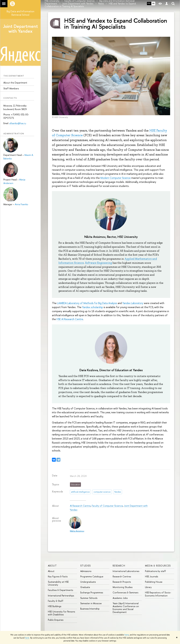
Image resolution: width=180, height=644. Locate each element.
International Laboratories (126, 571)
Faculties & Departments (60, 590)
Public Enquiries (56, 620)
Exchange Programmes (92, 592)
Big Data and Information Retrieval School (20, 13)
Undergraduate (88, 582)
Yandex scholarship (93, 307)
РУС (149, 3)
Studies (86, 566)
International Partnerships (61, 596)
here (127, 635)
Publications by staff (155, 571)
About (52, 566)
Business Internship (90, 609)
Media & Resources (158, 566)
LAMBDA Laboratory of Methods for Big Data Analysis (87, 303)
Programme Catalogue (92, 576)
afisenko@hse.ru (18, 123)
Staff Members (11, 88)
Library (148, 587)
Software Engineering (98, 263)
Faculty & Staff (56, 601)
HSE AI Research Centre (70, 319)
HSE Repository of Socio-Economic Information (158, 594)
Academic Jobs (120, 598)
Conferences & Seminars (125, 592)
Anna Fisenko (22, 204)
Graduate (85, 587)
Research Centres (122, 576)
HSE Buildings (55, 606)
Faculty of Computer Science (107, 506)
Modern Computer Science (115, 178)
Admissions (86, 571)
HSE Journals (152, 576)
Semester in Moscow (91, 603)
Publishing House (154, 582)
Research (119, 566)
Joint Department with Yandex (20, 29)
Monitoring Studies (123, 587)
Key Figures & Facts (58, 576)
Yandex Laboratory (133, 303)
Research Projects (122, 582)
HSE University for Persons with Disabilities (61, 613)
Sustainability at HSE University (58, 583)
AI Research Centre (80, 506)
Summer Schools (89, 598)
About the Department (15, 83)
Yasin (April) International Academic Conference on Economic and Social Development (126, 608)
